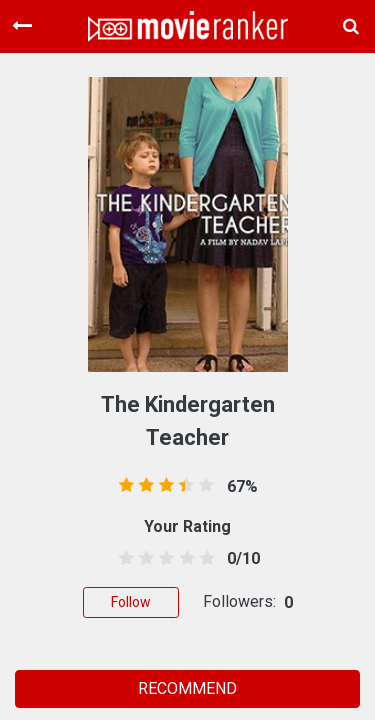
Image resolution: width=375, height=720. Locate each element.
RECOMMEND (187, 688)
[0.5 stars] (123, 559)
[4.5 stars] (203, 559)
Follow (131, 602)
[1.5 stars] (143, 559)
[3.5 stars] (183, 559)
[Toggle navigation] (22, 26)
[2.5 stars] (163, 559)
